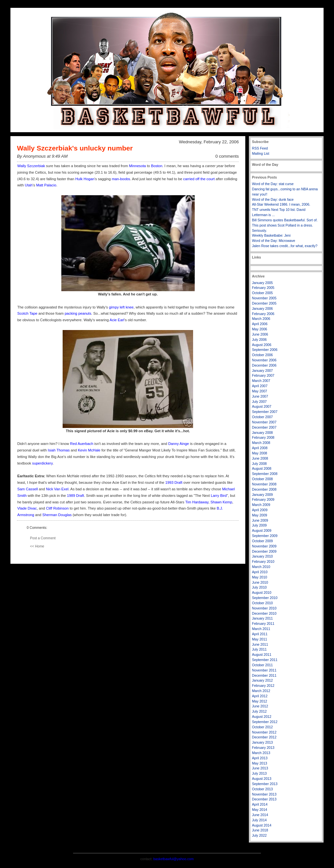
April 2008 (260, 448)
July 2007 (259, 402)
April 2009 (260, 510)
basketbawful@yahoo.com (174, 859)
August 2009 (262, 530)
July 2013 (259, 773)
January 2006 (263, 308)
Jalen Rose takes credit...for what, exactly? (285, 246)
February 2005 (263, 288)
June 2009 (260, 520)
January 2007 (263, 371)
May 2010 (260, 577)
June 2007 (260, 396)
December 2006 (264, 365)
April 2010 (260, 572)
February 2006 (263, 314)
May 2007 (260, 391)
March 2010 (261, 567)
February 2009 (263, 499)
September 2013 (265, 784)
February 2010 (263, 561)
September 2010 (265, 598)
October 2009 (263, 541)
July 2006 (259, 339)
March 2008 (261, 443)
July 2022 (259, 835)
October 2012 (263, 727)
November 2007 (264, 422)
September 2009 (265, 536)
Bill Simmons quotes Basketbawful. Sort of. (285, 220)
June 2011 (260, 644)
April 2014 (260, 804)
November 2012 (264, 732)
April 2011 (260, 634)
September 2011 (265, 660)
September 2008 (265, 474)
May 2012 (260, 701)
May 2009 (260, 515)
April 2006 (260, 324)
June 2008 (260, 458)
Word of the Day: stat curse (273, 184)
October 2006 (263, 355)
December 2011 (264, 675)
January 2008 (263, 433)
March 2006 (261, 319)
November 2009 (264, 546)
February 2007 (263, 375)
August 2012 (262, 717)
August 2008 (262, 468)
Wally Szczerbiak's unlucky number (75, 148)
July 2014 (259, 820)
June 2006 (260, 334)
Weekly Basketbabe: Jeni (271, 235)
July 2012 (259, 711)
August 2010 (262, 592)
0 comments (227, 156)
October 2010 (263, 603)
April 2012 (260, 696)
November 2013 (264, 794)
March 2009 (261, 505)
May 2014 (260, 810)
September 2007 (265, 412)
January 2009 (263, 495)
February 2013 (263, 748)
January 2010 (263, 556)
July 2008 (259, 464)
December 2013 (264, 799)
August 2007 (262, 406)
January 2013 (263, 742)
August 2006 (262, 345)
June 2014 (260, 815)
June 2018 (260, 830)
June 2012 (260, 706)
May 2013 (260, 763)
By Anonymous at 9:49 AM (42, 156)
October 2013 (263, 789)
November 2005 (264, 298)
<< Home (37, 546)
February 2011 (263, 623)
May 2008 (260, 453)
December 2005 (264, 303)
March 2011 (261, 629)
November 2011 (264, 670)
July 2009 (259, 525)
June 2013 (260, 768)
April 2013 (260, 758)
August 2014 (262, 825)
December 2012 (264, 737)
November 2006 (264, 360)
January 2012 (263, 680)
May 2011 (260, 639)
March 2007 (261, 381)
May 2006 (260, 329)
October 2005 (263, 293)
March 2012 (261, 691)
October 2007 (263, 417)
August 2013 (262, 779)
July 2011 (259, 649)
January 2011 (263, 618)
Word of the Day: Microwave (274, 241)
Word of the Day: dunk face (273, 199)
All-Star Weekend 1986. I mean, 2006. (281, 204)
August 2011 (262, 655)
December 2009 (264, 551)
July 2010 (259, 587)
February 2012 (263, 686)
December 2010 (264, 613)
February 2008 (263, 437)
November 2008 (264, 484)
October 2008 (263, 479)
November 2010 (264, 608)
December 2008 (264, 489)
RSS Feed (260, 148)
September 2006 (265, 350)
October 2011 (263, 665)
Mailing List (261, 153)
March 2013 (261, 753)
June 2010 (260, 582)
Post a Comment (43, 538)
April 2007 (260, 386)
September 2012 (265, 722)
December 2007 (264, 427)
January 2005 (263, 283)
